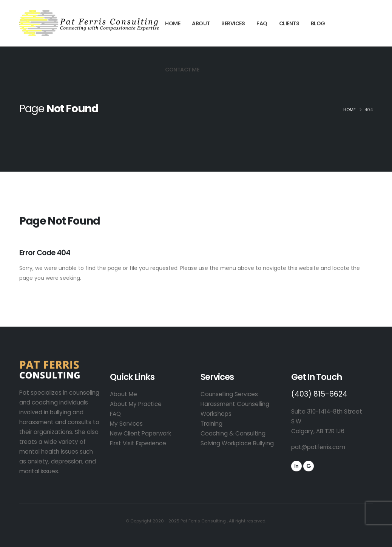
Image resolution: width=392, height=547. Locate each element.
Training (211, 424)
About (201, 23)
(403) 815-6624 (319, 394)
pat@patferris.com (318, 447)
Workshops (216, 414)
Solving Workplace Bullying (237, 443)
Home (173, 23)
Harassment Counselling (235, 404)
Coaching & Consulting (233, 433)
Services (233, 23)
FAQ (262, 23)
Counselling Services (229, 394)
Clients (289, 23)
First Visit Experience (138, 443)
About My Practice (136, 404)
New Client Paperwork (140, 433)
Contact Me (182, 70)
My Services (126, 424)
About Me (123, 394)
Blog (318, 23)
